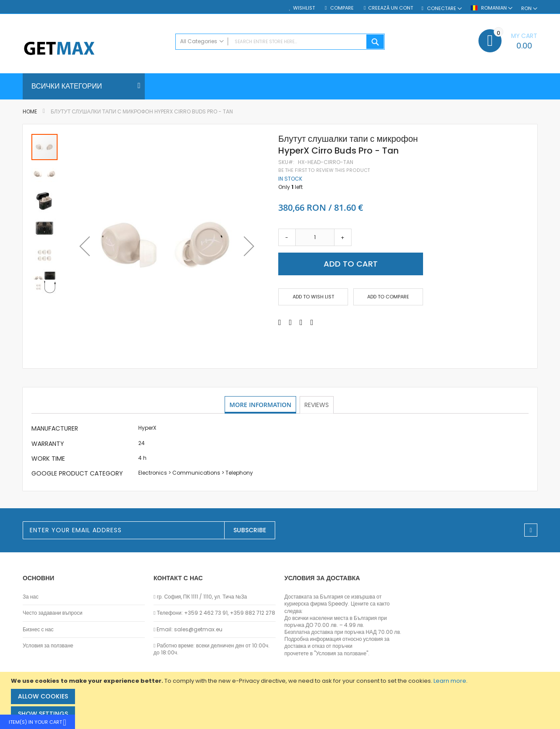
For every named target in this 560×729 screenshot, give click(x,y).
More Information (261, 404)
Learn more (450, 681)
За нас (31, 597)
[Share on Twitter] (291, 322)
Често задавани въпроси (53, 613)
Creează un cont (391, 8)
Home (30, 111)
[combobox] (280, 42)
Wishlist (304, 8)
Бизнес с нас (38, 630)
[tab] (261, 405)
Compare (341, 8)
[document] (281, 700)
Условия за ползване (48, 646)
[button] (85, 246)
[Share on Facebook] (280, 322)
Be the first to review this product (324, 170)
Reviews (318, 404)
